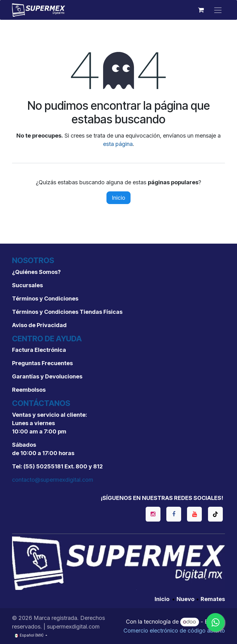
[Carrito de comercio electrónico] (201, 10)
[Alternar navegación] (218, 10)
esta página (118, 144)
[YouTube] (194, 514)
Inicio (118, 198)
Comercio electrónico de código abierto (174, 631)
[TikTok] (215, 514)
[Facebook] (174, 514)
